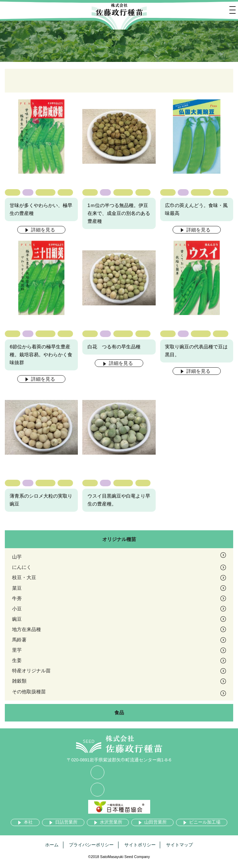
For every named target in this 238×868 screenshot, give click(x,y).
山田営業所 (156, 822)
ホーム (52, 845)
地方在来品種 (27, 629)
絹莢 (65, 192)
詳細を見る (43, 230)
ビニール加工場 (205, 822)
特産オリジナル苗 (31, 671)
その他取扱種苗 (29, 692)
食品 (119, 713)
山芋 (17, 557)
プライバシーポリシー (91, 845)
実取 (221, 334)
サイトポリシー (140, 845)
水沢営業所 (111, 822)
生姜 (17, 660)
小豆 (17, 609)
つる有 (201, 192)
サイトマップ (179, 845)
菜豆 (17, 588)
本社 (28, 822)
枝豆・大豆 (24, 577)
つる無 (45, 192)
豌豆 (12, 192)
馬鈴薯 (19, 640)
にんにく (22, 567)
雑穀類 (19, 681)
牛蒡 (17, 598)
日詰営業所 (66, 822)
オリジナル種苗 (119, 539)
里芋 (17, 650)
